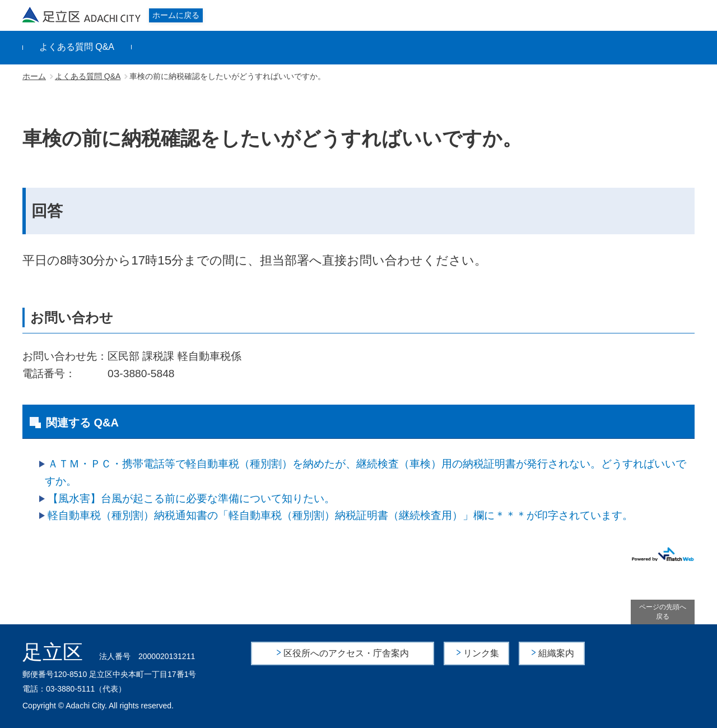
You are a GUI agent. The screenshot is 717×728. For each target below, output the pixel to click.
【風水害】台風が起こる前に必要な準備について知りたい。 (191, 499)
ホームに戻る (176, 15)
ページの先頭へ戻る (663, 612)
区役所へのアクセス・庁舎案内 (346, 653)
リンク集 (481, 653)
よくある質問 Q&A (77, 47)
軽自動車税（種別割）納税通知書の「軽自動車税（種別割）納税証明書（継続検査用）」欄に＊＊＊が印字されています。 (340, 515)
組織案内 (556, 653)
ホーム (34, 76)
